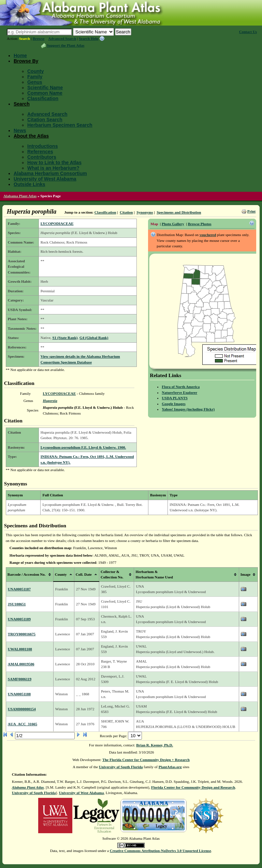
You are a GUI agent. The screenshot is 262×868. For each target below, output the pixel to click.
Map (154, 224)
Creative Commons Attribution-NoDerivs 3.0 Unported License (161, 851)
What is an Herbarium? (53, 168)
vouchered (208, 235)
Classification (43, 98)
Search (25, 38)
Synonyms (145, 212)
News (20, 130)
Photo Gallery (173, 224)
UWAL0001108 (20, 649)
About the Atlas (31, 136)
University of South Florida (121, 767)
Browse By (26, 61)
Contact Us (248, 32)
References (40, 152)
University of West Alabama (45, 179)
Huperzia (50, 401)
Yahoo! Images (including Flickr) (188, 409)
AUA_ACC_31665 (23, 724)
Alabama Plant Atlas (20, 196)
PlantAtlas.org (170, 767)
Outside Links (30, 184)
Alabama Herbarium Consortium (50, 173)
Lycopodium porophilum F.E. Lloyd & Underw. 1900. (83, 447)
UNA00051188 (19, 694)
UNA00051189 (19, 619)
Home (20, 56)
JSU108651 (17, 604)
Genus (35, 82)
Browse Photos (199, 224)
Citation (126, 212)
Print (251, 211)
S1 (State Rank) (65, 338)
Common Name (45, 93)
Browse (39, 38)
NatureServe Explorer (179, 392)
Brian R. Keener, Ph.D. (155, 745)
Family (35, 77)
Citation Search (45, 120)
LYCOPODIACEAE (57, 223)
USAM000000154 (22, 709)
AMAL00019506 (21, 664)
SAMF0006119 (20, 679)
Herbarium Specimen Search (60, 125)
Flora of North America (181, 387)
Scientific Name (45, 88)
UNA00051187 (19, 589)
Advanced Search (62, 38)
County (35, 71)
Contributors (42, 157)
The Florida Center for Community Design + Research (146, 760)
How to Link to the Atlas (54, 162)
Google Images (173, 404)
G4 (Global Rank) (94, 338)
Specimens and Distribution (179, 212)
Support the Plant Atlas (65, 45)
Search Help (89, 38)
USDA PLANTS (175, 398)
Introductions (42, 146)
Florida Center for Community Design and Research (193, 787)
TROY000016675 (22, 634)
